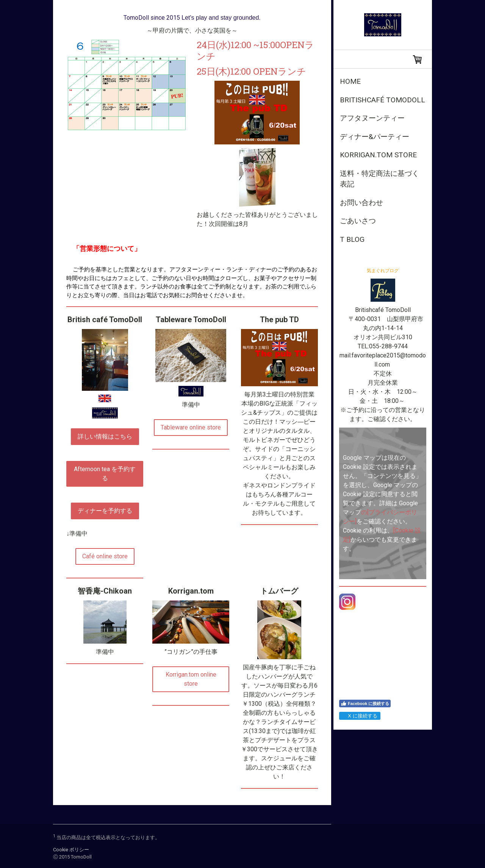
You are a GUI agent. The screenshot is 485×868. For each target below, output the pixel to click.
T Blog (352, 239)
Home (350, 81)
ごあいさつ (358, 221)
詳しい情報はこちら (105, 436)
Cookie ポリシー (71, 850)
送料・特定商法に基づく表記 (379, 179)
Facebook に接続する (365, 703)
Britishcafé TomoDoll (383, 100)
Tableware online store (191, 427)
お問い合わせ (361, 203)
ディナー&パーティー (375, 137)
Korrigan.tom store (378, 155)
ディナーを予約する (105, 511)
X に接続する (359, 716)
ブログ (392, 271)
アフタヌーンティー (372, 118)
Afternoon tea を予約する (105, 474)
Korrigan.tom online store (191, 679)
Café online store (105, 556)
